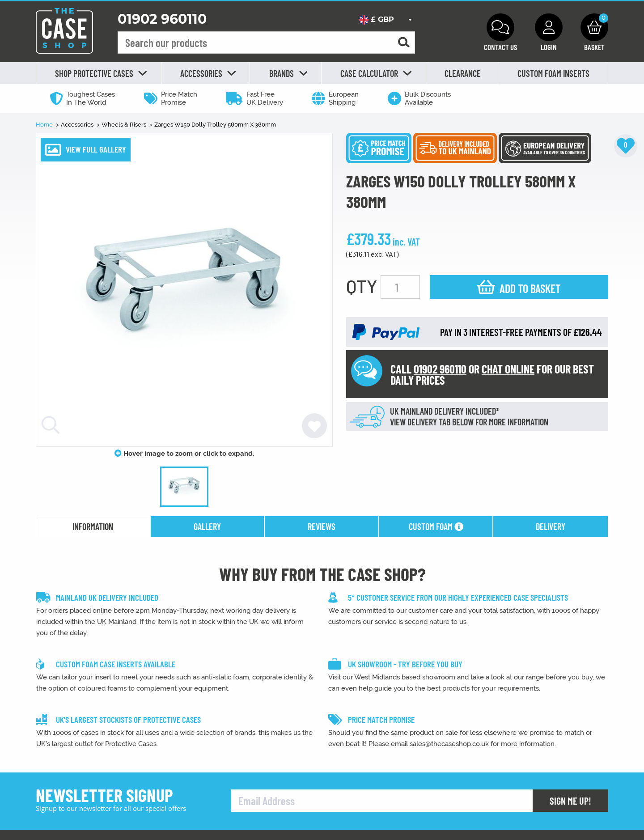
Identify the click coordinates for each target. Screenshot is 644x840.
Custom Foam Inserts (553, 73)
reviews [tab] (322, 526)
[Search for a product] (404, 43)
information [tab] (93, 526)
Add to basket (530, 288)
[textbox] (385, 20)
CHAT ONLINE (508, 369)
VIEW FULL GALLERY (96, 149)
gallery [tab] (207, 526)
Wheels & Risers (125, 125)
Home (45, 125)
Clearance (463, 73)
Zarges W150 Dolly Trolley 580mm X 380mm (215, 125)
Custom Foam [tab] (436, 526)
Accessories (78, 125)
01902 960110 (162, 19)
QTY (362, 286)
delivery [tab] (551, 526)
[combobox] (385, 20)
